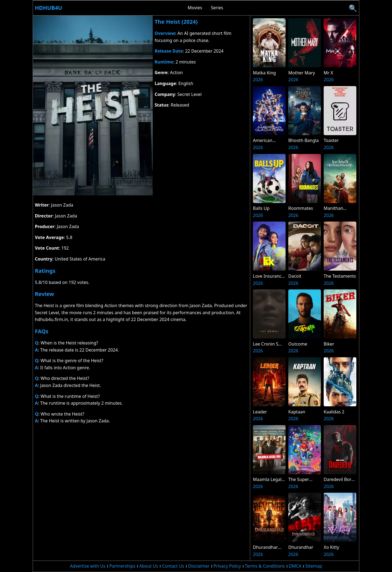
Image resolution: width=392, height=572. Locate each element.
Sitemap (314, 566)
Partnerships (122, 566)
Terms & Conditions (265, 566)
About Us (149, 566)
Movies (195, 8)
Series (217, 8)
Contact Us (173, 566)
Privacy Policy (227, 566)
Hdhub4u (48, 8)
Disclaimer (199, 566)
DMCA (295, 566)
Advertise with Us (88, 566)
